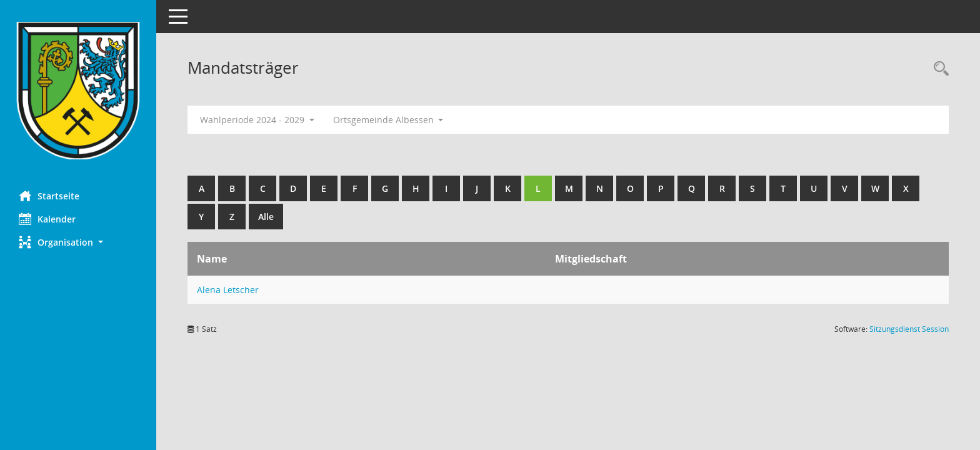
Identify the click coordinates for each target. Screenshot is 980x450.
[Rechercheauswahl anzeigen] (938, 69)
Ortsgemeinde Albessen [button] (388, 120)
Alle (266, 217)
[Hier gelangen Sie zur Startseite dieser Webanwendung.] (78, 91)
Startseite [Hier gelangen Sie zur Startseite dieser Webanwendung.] (49, 196)
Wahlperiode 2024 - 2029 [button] (257, 120)
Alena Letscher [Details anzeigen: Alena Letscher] (228, 290)
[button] (78, 242)
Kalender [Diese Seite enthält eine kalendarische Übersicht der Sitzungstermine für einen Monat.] (47, 219)
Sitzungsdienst (909, 329)
